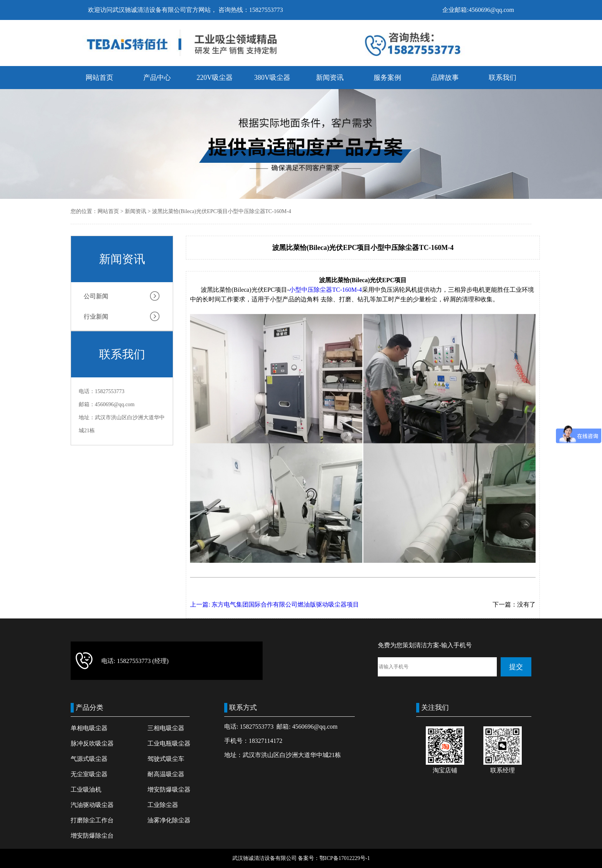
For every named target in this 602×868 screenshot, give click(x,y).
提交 (516, 667)
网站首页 (99, 78)
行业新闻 (96, 317)
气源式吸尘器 (89, 759)
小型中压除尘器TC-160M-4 (325, 290)
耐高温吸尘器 (166, 774)
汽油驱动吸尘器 (92, 805)
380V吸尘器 (272, 78)
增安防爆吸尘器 (169, 789)
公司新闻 (96, 296)
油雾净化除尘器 (169, 820)
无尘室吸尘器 (89, 774)
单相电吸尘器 (89, 728)
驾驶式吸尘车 (166, 759)
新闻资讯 (330, 78)
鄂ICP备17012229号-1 (345, 858)
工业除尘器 (163, 805)
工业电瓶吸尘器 (169, 743)
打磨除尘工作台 (92, 820)
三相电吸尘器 (166, 728)
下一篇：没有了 (514, 604)
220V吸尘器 (215, 78)
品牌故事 (445, 78)
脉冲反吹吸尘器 (92, 743)
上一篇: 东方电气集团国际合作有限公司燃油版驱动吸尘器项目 (275, 604)
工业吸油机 (86, 789)
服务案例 (387, 78)
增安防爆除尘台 (92, 836)
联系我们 (503, 78)
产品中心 (157, 78)
